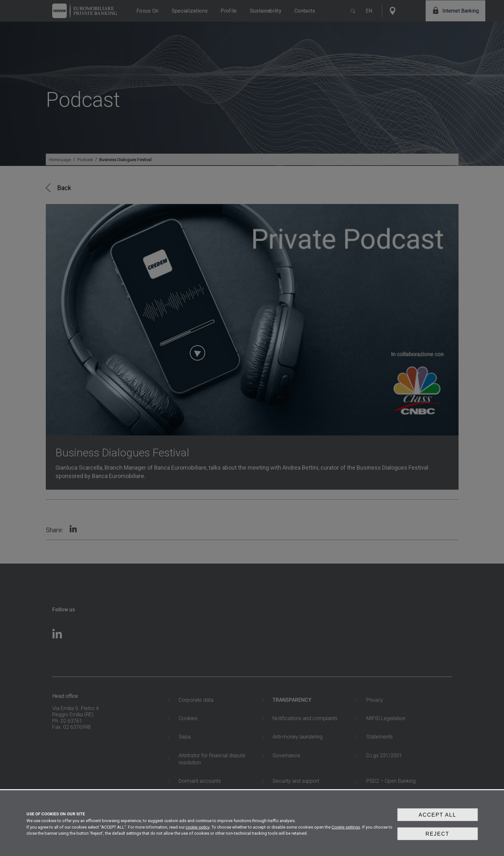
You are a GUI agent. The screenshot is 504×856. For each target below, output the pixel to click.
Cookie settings (346, 833)
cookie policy (198, 833)
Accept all (437, 823)
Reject (437, 838)
